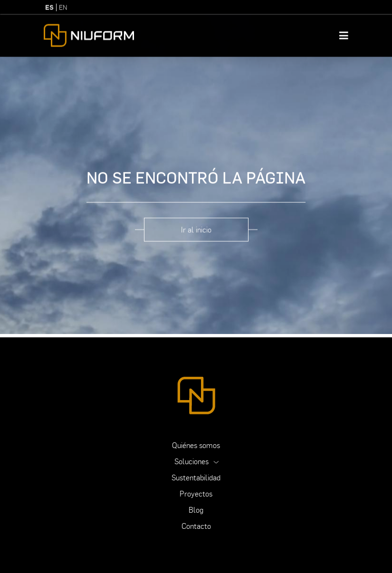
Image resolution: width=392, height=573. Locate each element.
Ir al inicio (196, 222)
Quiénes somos (196, 445)
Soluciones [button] (192, 461)
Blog (196, 510)
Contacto (196, 526)
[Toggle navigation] (344, 31)
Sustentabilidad (196, 477)
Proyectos (196, 494)
